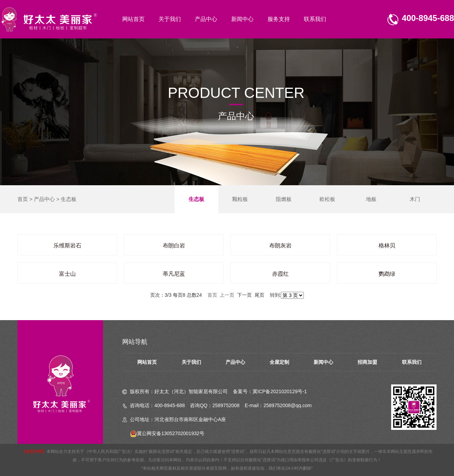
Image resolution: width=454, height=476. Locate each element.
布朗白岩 (174, 246)
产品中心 (206, 19)
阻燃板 (284, 199)
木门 (415, 199)
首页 (23, 199)
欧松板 (327, 199)
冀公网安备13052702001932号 (167, 433)
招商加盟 (367, 362)
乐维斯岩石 (67, 246)
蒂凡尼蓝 (174, 274)
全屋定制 (279, 362)
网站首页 (133, 19)
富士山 (67, 274)
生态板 (69, 199)
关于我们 (170, 19)
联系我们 (315, 19)
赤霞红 (280, 274)
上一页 (227, 295)
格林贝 (387, 246)
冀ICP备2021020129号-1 (280, 391)
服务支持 (279, 19)
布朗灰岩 (280, 246)
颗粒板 (240, 199)
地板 (371, 199)
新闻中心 (242, 19)
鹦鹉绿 (387, 274)
